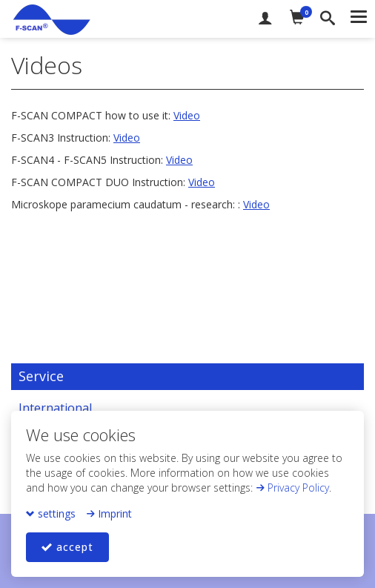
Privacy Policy (292, 488)
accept (67, 547)
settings (51, 513)
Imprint (109, 513)
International (55, 408)
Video (187, 115)
